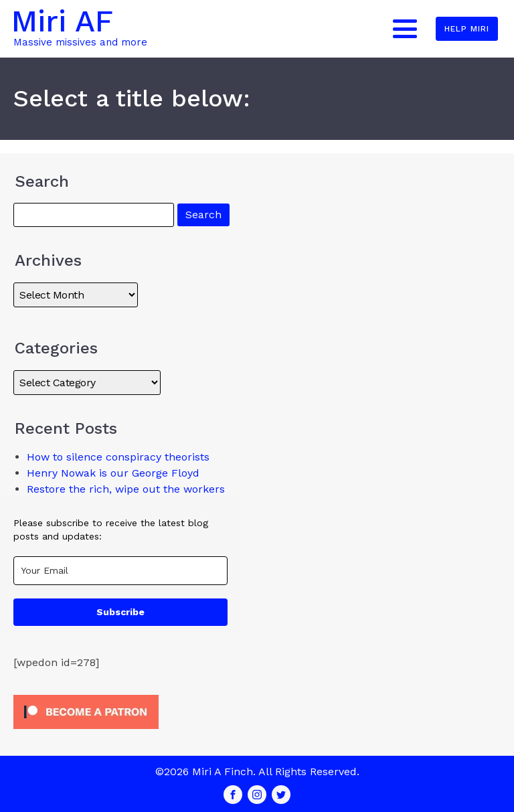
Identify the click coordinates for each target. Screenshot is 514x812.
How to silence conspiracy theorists (118, 457)
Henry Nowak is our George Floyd (113, 473)
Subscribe (120, 612)
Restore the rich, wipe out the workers (126, 489)
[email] (120, 571)
